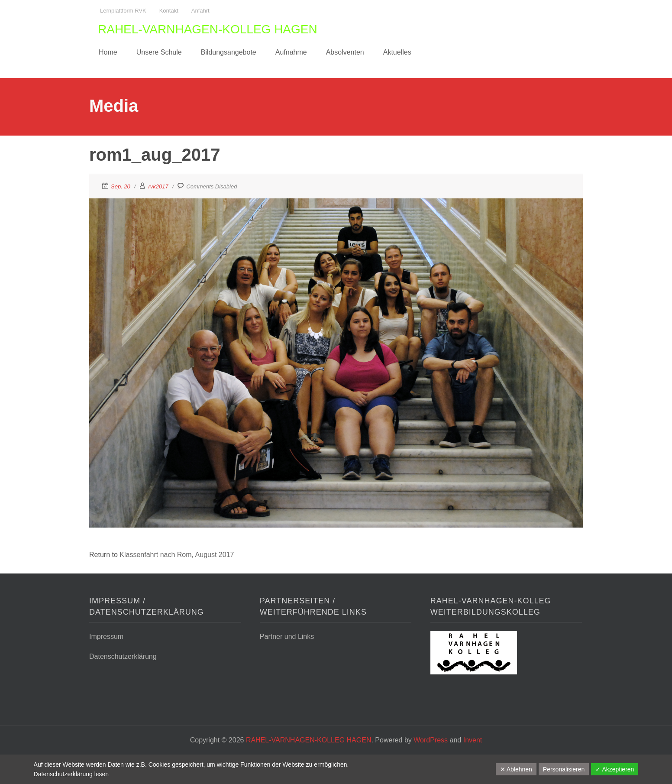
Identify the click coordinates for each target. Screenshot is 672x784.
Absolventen (345, 52)
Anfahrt (200, 11)
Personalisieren (564, 769)
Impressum (106, 637)
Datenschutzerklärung (123, 656)
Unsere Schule (159, 52)
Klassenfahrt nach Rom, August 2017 (177, 555)
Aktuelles (397, 52)
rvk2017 (158, 186)
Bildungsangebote (229, 52)
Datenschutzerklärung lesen (71, 774)
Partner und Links (287, 637)
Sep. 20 (121, 186)
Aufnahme (291, 52)
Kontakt (169, 11)
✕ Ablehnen (516, 769)
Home (108, 52)
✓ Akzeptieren (615, 769)
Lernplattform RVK (123, 11)
